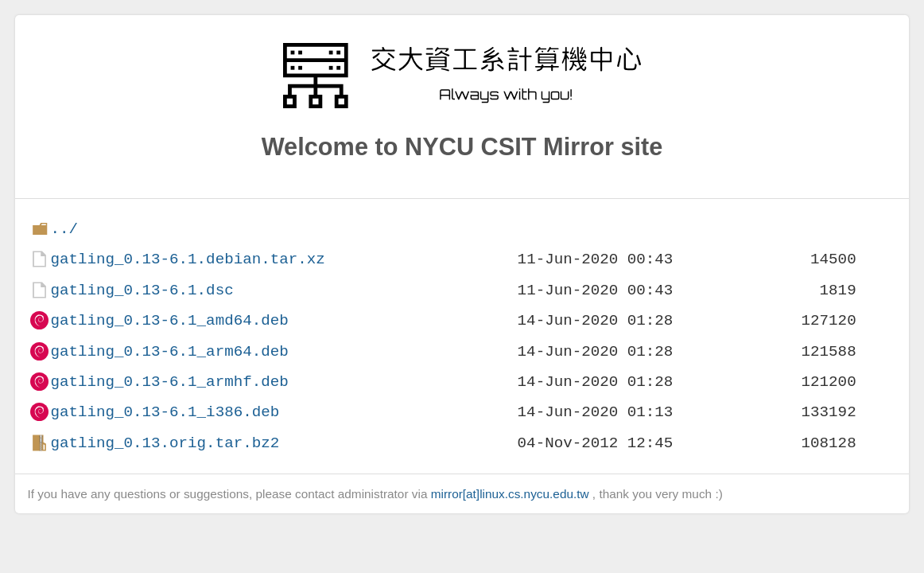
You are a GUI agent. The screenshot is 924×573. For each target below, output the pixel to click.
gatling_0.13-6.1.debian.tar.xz (187, 259)
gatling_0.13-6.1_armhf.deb (169, 382)
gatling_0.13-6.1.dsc (142, 290)
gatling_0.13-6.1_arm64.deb (169, 351)
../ (64, 229)
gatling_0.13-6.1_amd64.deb (169, 320)
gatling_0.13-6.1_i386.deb (165, 412)
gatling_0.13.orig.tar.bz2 (165, 443)
